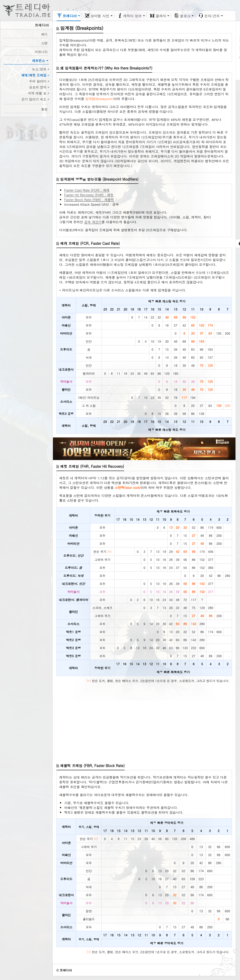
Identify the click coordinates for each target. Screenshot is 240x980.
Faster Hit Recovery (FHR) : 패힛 (89, 195)
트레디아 (66, 970)
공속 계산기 (93, 222)
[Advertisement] (144, 724)
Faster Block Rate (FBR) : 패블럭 (89, 200)
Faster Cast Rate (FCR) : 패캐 (87, 190)
